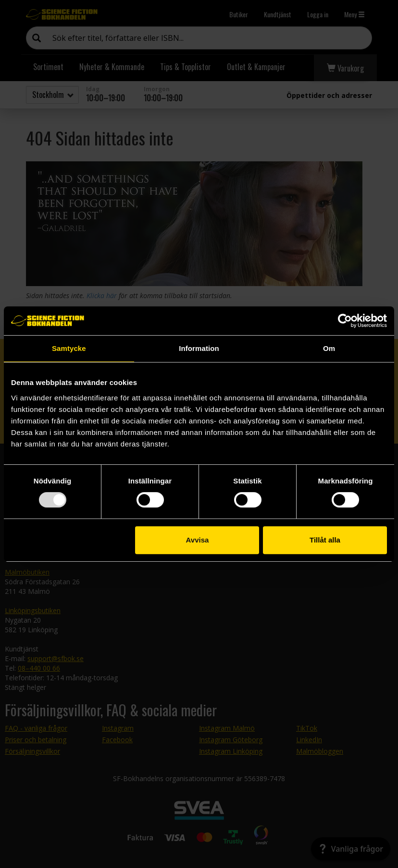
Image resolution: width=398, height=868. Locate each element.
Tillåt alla (325, 540)
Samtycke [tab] (69, 348)
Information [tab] (199, 348)
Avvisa (198, 540)
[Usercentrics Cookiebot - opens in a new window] (345, 321)
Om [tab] (329, 348)
